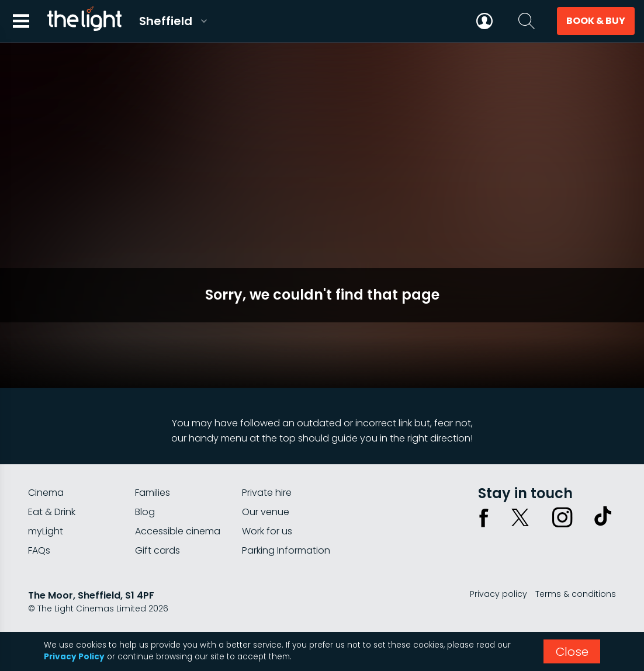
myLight (46, 531)
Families (153, 493)
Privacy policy (498, 594)
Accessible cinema (178, 531)
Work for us (267, 531)
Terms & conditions (576, 594)
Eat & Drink (52, 512)
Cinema (46, 493)
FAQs (39, 550)
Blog (145, 512)
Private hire (267, 493)
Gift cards (157, 550)
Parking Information (286, 550)
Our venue (266, 512)
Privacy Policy (74, 657)
